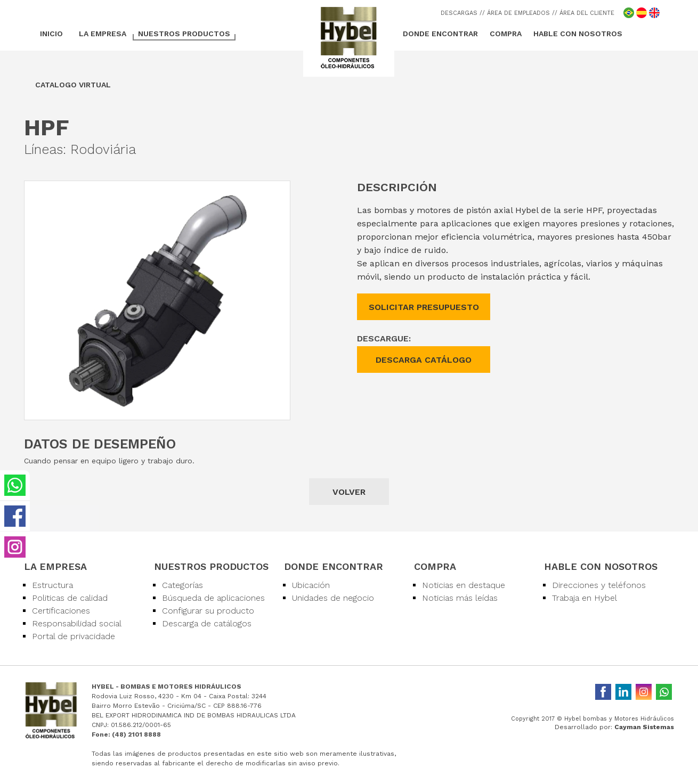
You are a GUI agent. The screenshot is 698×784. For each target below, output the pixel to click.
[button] (280, 191)
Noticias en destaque (464, 585)
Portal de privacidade (74, 636)
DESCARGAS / (461, 13)
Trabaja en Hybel (585, 598)
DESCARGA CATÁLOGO (424, 360)
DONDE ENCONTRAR (440, 34)
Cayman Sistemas (644, 727)
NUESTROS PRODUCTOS (184, 34)
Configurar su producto (208, 611)
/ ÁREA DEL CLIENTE (585, 13)
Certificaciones (61, 611)
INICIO (51, 34)
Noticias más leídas (460, 598)
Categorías (182, 585)
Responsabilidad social (77, 623)
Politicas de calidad (70, 598)
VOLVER (349, 492)
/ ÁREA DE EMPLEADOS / (518, 13)
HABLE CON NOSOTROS (578, 34)
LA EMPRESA (103, 34)
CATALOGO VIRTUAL (73, 85)
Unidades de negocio (333, 598)
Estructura (52, 585)
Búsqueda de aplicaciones (213, 598)
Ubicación (311, 585)
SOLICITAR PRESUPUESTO (424, 307)
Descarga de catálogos (207, 623)
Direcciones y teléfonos (599, 585)
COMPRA (506, 34)
